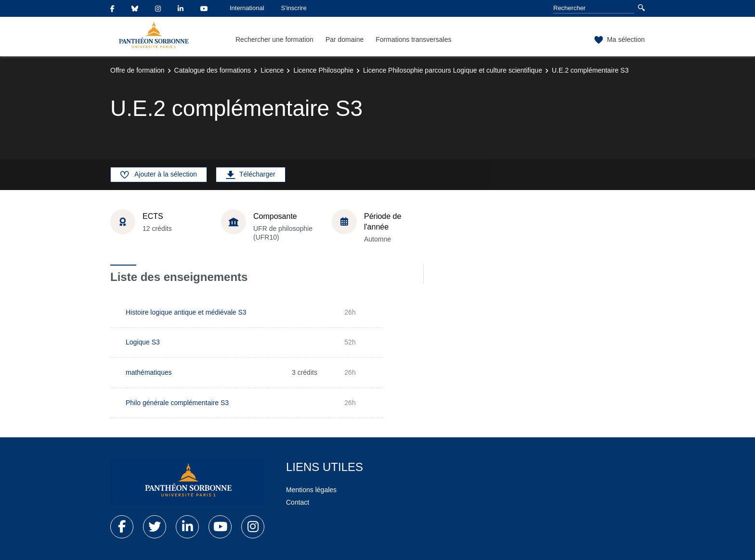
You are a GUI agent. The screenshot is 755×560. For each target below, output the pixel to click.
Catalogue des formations (213, 70)
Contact (298, 502)
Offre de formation (137, 70)
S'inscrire (294, 8)
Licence (272, 70)
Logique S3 (143, 342)
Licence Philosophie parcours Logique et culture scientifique (453, 70)
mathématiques (149, 372)
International (247, 8)
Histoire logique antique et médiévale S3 (186, 312)
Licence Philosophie (323, 70)
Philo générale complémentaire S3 (177, 403)
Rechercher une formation (274, 39)
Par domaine (345, 39)
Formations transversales (413, 39)
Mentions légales (311, 490)
